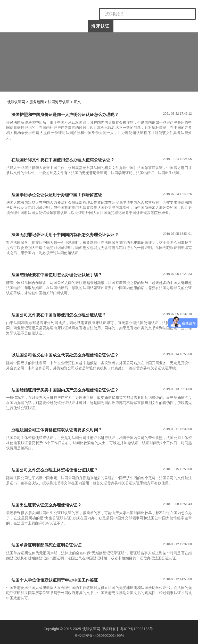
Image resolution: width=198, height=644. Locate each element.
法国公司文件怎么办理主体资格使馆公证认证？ (55, 470)
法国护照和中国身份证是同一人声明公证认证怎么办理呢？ (65, 115)
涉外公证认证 (127, 28)
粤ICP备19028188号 (137, 629)
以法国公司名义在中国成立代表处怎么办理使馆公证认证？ (65, 355)
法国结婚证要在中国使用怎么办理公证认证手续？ (57, 275)
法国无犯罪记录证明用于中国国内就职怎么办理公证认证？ (65, 235)
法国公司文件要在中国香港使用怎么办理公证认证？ (59, 315)
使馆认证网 (19, 26)
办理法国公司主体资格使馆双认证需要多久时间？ (57, 430)
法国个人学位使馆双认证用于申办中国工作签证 (55, 580)
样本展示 (153, 26)
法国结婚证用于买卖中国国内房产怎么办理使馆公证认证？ (65, 390)
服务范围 (37, 102)
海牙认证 (101, 26)
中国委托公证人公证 (73, 28)
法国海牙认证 (59, 102)
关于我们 (45, 26)
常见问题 (179, 26)
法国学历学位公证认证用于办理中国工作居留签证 (57, 195)
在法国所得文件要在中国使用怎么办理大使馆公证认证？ (63, 160)
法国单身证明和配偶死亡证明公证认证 (46, 545)
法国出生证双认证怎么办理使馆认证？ (46, 505)
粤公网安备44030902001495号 (99, 636)
